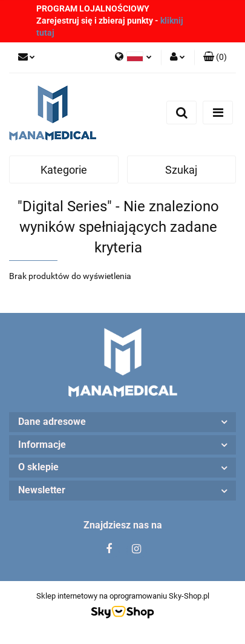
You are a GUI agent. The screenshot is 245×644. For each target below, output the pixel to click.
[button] (215, 57)
